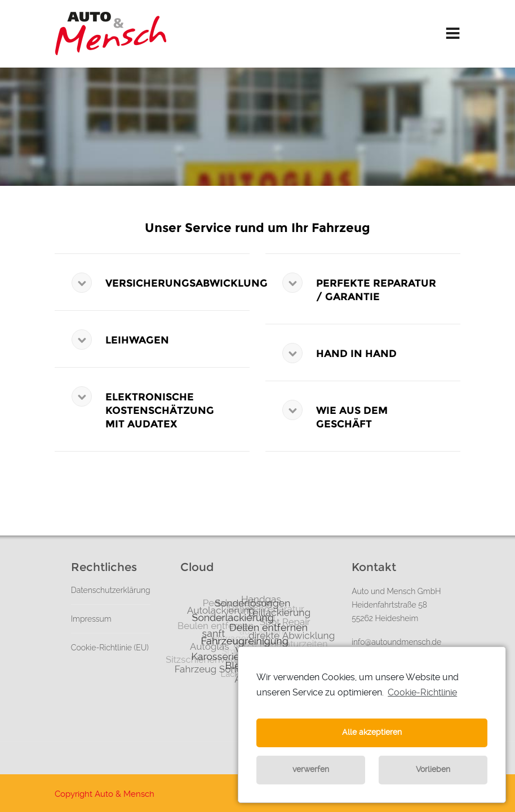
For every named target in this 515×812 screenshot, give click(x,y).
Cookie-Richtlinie (422, 692)
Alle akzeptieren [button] (372, 732)
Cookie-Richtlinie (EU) (110, 648)
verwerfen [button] (311, 769)
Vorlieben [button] (433, 769)
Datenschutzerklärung (111, 590)
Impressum (91, 619)
